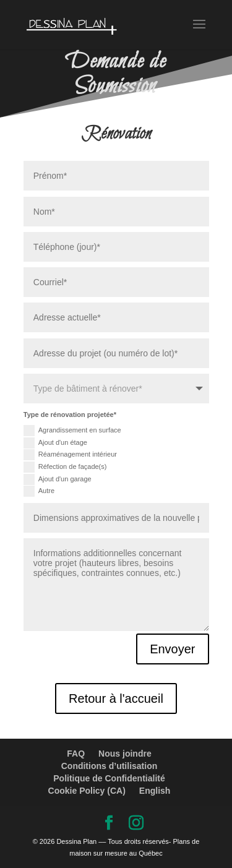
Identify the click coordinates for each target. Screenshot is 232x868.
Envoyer (172, 649)
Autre (39, 491)
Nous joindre (125, 754)
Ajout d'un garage (58, 479)
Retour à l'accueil (116, 698)
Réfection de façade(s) (65, 467)
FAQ (76, 754)
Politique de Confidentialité (109, 778)
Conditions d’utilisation (110, 766)
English (155, 791)
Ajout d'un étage (55, 443)
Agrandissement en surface (72, 431)
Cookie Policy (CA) (87, 791)
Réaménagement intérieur (70, 455)
